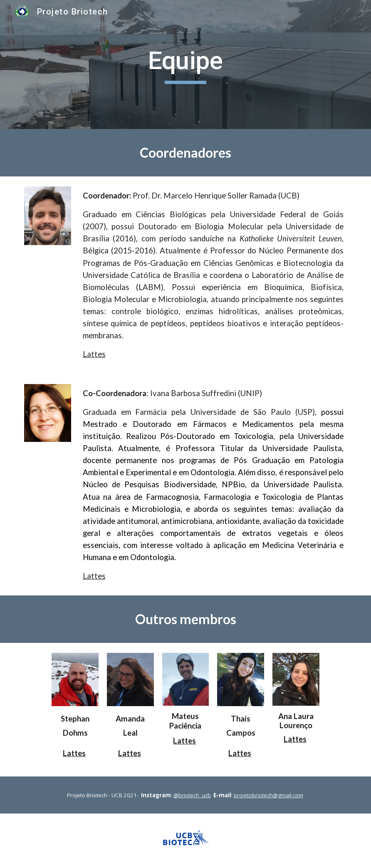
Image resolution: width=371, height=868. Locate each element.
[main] (186, 64)
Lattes (94, 354)
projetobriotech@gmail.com (268, 795)
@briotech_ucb (192, 795)
